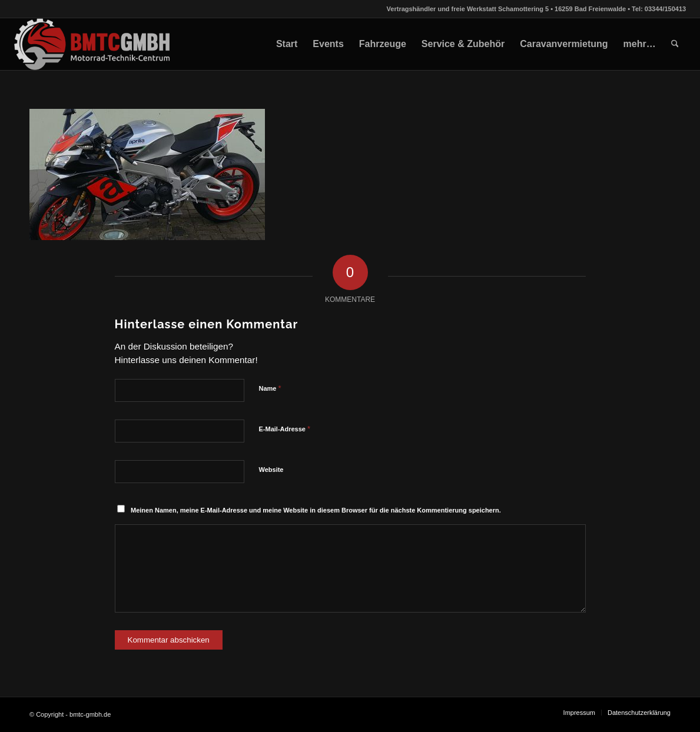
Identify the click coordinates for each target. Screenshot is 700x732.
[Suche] (675, 44)
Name (270, 388)
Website (271, 470)
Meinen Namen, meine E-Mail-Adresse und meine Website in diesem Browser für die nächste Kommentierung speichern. (316, 510)
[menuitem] (287, 44)
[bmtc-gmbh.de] (93, 44)
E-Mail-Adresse (285, 429)
